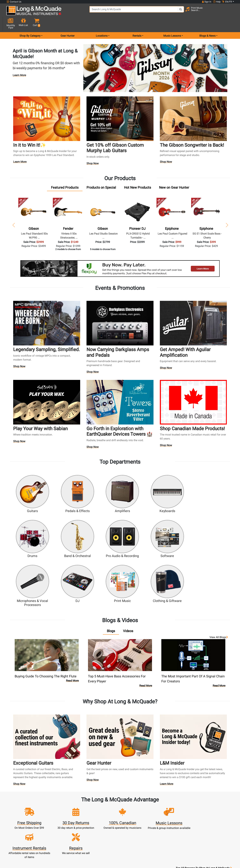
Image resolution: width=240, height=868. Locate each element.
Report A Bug (162, 830)
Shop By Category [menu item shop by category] (30, 24)
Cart (78, 810)
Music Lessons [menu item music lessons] (172, 24)
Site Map (162, 818)
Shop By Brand (162, 822)
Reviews (162, 826)
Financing (106, 826)
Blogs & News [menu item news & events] (207, 24)
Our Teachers (134, 842)
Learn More (19, 63)
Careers (162, 814)
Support (106, 822)
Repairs (106, 814)
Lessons (106, 810)
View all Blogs (219, 577)
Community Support (134, 802)
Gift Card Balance (78, 826)
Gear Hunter (67, 24)
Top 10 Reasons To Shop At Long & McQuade (204, 781)
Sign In (78, 802)
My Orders (78, 822)
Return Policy (134, 838)
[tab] (65, 176)
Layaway (106, 830)
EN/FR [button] (227, 2)
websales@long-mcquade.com (28, 806)
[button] (231, 12)
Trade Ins (106, 818)
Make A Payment (78, 818)
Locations (162, 806)
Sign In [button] (206, 2)
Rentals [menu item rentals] (137, 24)
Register (78, 806)
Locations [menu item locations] (102, 24)
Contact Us (14, 2)
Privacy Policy (134, 834)
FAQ (162, 802)
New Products (106, 802)
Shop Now (93, 152)
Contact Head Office (162, 810)
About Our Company (134, 806)
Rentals (106, 806)
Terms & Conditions (134, 830)
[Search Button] (172, 12)
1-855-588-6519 (19, 802)
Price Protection (134, 826)
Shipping (106, 834)
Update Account (78, 814)
